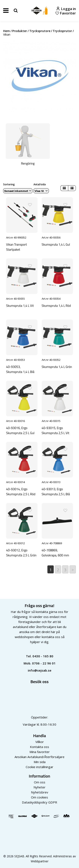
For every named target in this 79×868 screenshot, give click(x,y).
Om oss (40, 782)
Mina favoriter (40, 752)
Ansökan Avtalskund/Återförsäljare (39, 757)
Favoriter (66, 13)
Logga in (66, 9)
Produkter (20, 31)
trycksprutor (62, 31)
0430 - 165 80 (43, 656)
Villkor (40, 742)
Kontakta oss (39, 747)
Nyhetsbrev (40, 792)
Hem (7, 31)
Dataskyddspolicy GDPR (39, 802)
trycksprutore (40, 31)
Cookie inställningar (39, 767)
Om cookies (39, 797)
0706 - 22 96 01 (44, 663)
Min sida (40, 762)
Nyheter (39, 787)
